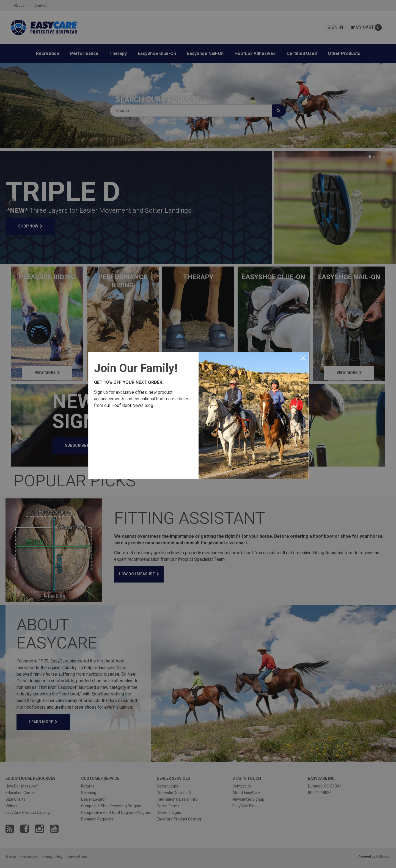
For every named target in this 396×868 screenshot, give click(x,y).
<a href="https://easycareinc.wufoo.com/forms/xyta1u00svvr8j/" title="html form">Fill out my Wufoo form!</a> (144, 442)
